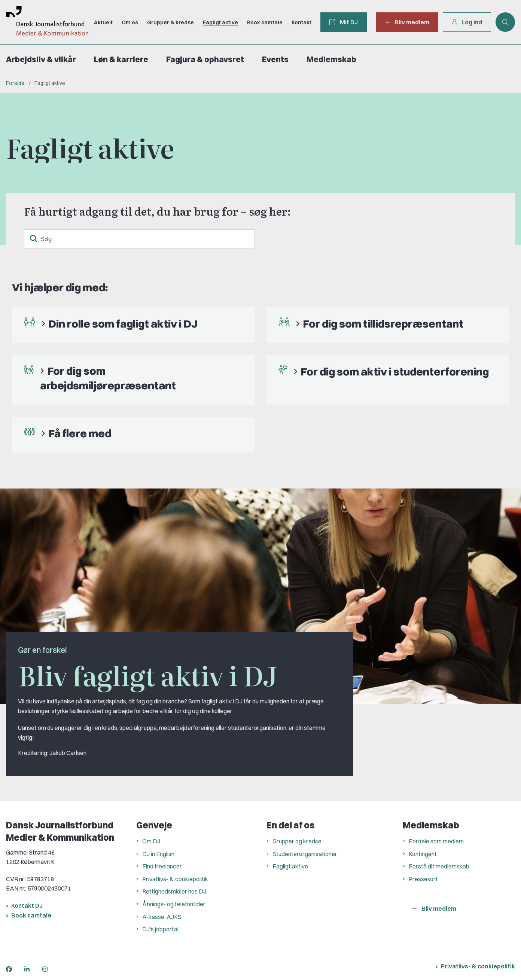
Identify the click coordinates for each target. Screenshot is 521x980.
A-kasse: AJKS (162, 917)
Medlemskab (331, 59)
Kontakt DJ (27, 906)
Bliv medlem (434, 909)
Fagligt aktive (290, 866)
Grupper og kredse (297, 841)
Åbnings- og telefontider (174, 904)
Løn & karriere (121, 59)
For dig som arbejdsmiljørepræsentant (108, 378)
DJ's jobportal (160, 929)
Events (275, 59)
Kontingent (423, 854)
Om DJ (151, 841)
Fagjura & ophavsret (205, 59)
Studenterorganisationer (305, 854)
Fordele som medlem (436, 841)
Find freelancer (162, 866)
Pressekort (423, 879)
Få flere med (80, 433)
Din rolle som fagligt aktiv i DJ (123, 324)
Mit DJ (344, 22)
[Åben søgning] (505, 22)
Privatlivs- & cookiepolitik (175, 879)
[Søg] (139, 239)
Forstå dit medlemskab (439, 866)
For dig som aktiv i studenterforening (395, 372)
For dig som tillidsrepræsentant (383, 324)
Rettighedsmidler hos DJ (174, 891)
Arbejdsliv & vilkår (41, 59)
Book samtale (31, 915)
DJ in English (158, 854)
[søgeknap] (34, 239)
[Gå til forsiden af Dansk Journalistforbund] (44, 22)
